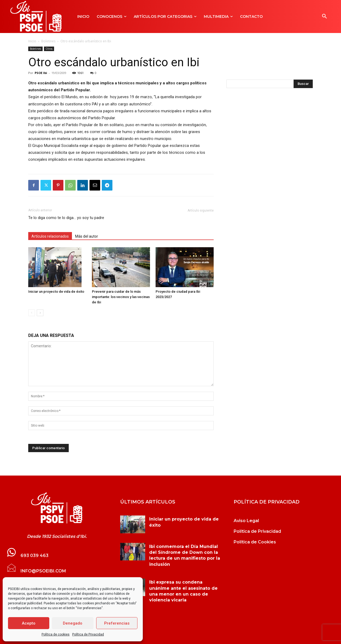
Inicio (32, 41)
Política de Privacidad (88, 634)
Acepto (29, 623)
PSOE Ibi (41, 73)
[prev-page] (32, 313)
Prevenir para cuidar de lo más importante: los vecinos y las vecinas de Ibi (121, 297)
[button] (324, 16)
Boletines (48, 41)
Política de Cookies (255, 542)
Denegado (73, 623)
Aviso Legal (246, 521)
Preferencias (117, 623)
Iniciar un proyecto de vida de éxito (56, 292)
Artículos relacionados (50, 236)
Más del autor (87, 236)
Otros (49, 49)
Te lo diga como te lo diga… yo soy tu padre (66, 218)
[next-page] (40, 313)
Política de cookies (56, 634)
